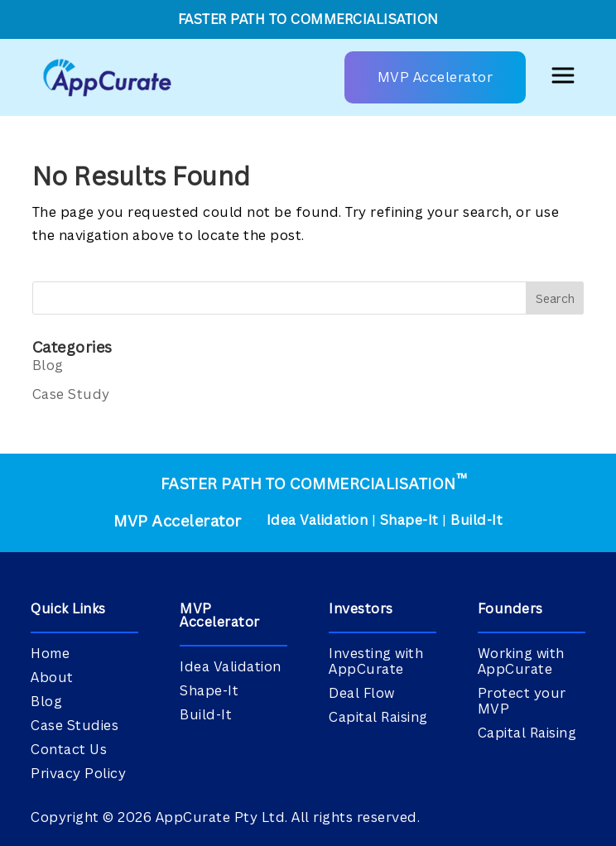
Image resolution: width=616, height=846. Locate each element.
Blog (48, 365)
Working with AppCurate (521, 661)
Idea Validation (318, 520)
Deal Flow (362, 693)
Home (50, 653)
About (52, 677)
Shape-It (409, 520)
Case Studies (75, 725)
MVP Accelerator (436, 77)
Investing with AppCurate (376, 661)
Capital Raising (378, 717)
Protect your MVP (522, 701)
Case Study (71, 394)
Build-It (476, 520)
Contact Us (69, 749)
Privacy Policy (78, 773)
